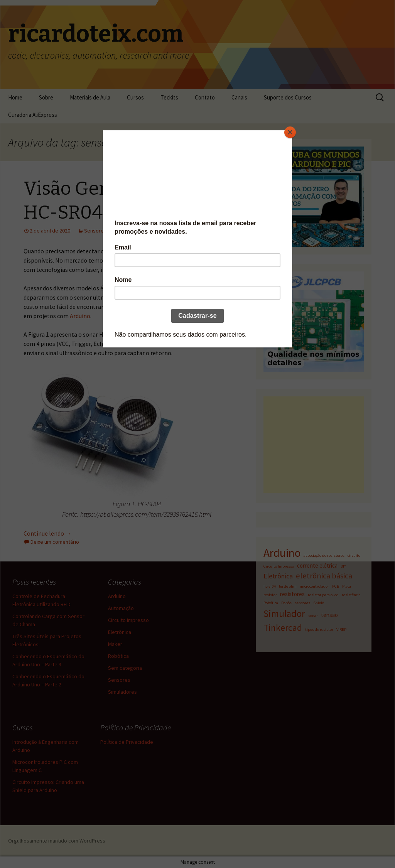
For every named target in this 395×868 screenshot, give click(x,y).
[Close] (290, 132)
